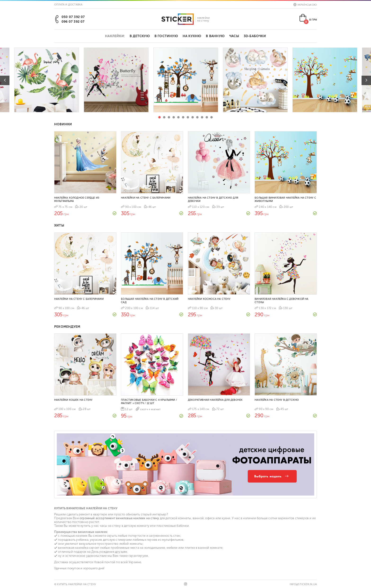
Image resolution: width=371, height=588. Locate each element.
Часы (234, 36)
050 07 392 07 (73, 17)
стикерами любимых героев (136, 540)
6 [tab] (183, 117)
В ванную (215, 36)
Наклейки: (115, 36)
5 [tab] (178, 117)
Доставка (61, 562)
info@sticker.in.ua (303, 584)
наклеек (82, 536)
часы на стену (110, 526)
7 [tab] (188, 117)
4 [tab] (174, 117)
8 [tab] (193, 117)
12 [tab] (212, 117)
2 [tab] (164, 117)
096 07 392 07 (73, 22)
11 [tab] (207, 117)
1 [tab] (159, 117)
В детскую (140, 36)
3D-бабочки (255, 36)
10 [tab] (202, 117)
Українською (305, 5)
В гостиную (166, 36)
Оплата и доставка (68, 5)
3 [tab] (169, 117)
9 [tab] (197, 117)
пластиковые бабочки (173, 526)
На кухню (192, 36)
